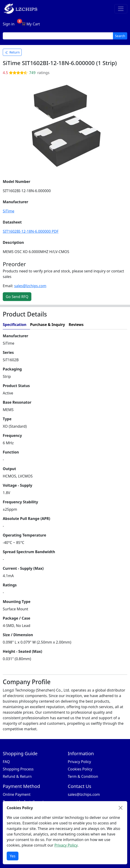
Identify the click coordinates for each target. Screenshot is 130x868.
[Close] (121, 808)
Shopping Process (18, 769)
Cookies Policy (80, 769)
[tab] (107, 325)
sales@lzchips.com (30, 286)
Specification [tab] (15, 325)
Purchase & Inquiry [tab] (47, 325)
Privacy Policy (79, 762)
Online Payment (17, 794)
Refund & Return (17, 776)
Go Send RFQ (17, 297)
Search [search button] (120, 36)
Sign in (9, 24)
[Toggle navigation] (121, 9)
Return (12, 52)
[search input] (58, 36)
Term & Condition (83, 776)
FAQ (6, 762)
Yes (13, 856)
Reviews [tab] (76, 325)
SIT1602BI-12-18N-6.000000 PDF (31, 231)
